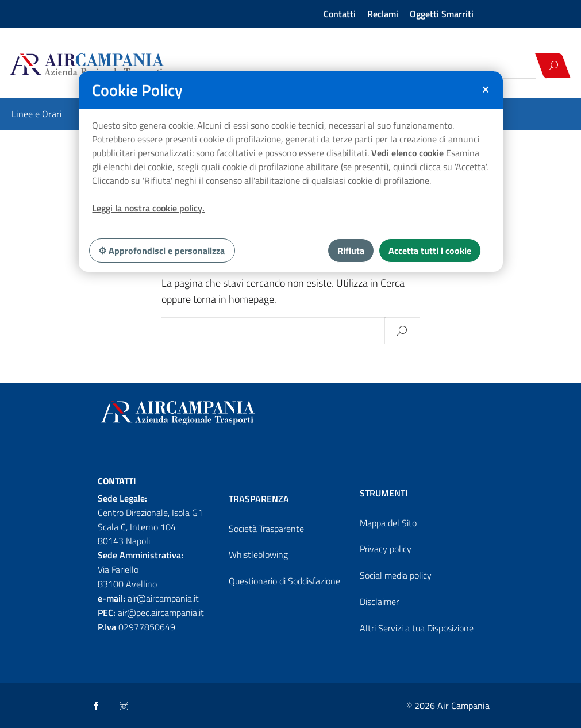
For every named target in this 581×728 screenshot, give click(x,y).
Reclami (383, 14)
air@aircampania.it (163, 598)
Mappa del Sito (388, 523)
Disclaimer (379, 602)
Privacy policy (386, 549)
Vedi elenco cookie (407, 153)
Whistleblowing (258, 554)
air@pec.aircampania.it (161, 613)
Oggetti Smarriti (442, 14)
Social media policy (396, 575)
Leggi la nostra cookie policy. (148, 208)
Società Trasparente (266, 529)
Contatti (340, 14)
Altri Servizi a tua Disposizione (417, 628)
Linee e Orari (37, 114)
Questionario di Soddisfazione (284, 581)
